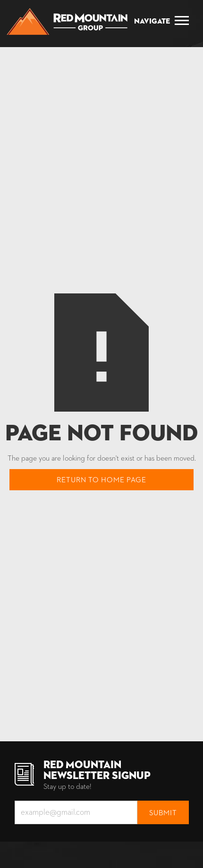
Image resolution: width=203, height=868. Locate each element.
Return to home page (101, 480)
